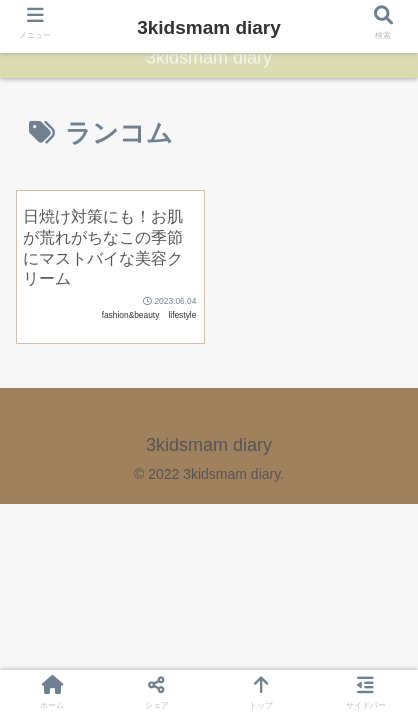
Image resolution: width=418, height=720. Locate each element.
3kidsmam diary (209, 27)
